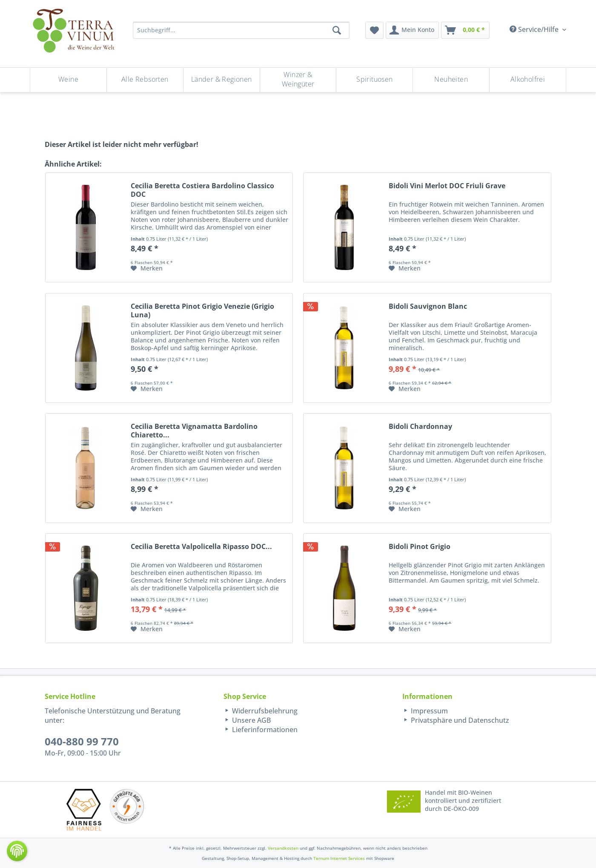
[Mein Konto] (412, 30)
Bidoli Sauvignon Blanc (428, 306)
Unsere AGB (251, 720)
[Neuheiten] (451, 80)
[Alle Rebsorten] (145, 80)
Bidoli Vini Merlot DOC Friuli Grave (447, 186)
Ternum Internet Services (339, 858)
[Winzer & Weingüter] (298, 80)
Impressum (428, 711)
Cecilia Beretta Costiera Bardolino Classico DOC (202, 190)
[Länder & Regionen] (222, 80)
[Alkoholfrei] (528, 80)
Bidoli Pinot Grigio (420, 547)
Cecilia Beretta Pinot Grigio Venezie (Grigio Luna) (202, 310)
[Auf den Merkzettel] (147, 268)
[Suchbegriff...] (241, 30)
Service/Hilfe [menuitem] (535, 29)
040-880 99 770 (82, 741)
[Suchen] (337, 30)
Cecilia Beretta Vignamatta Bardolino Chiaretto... (194, 431)
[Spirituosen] (374, 80)
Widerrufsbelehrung (264, 711)
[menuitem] (374, 30)
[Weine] (68, 80)
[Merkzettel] (374, 30)
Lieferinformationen (264, 730)
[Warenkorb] (465, 30)
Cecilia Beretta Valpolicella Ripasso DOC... (201, 547)
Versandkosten (283, 848)
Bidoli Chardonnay (420, 427)
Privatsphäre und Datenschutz (459, 720)
